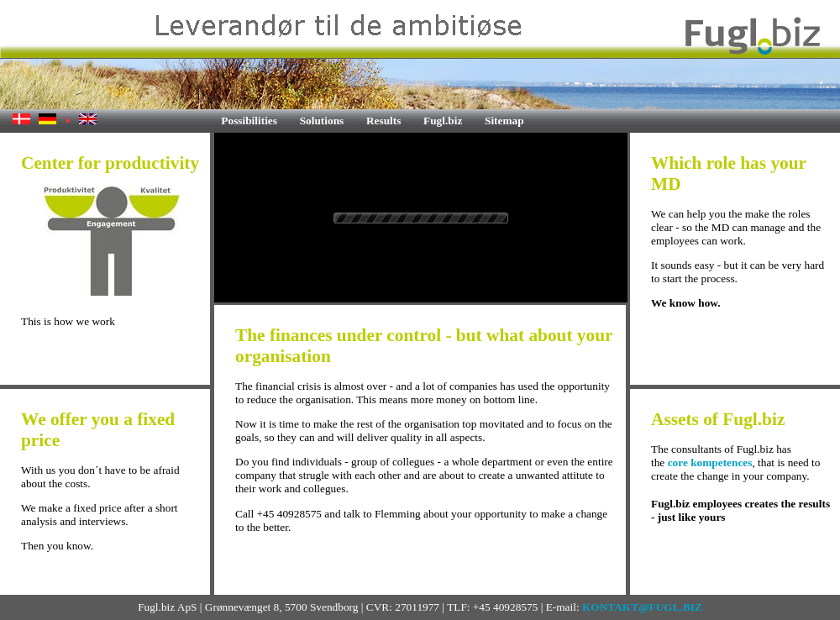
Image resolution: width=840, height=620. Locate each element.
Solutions (322, 121)
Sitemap (504, 121)
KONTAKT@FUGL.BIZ (642, 607)
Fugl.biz (443, 121)
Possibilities (249, 121)
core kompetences (710, 462)
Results (383, 121)
